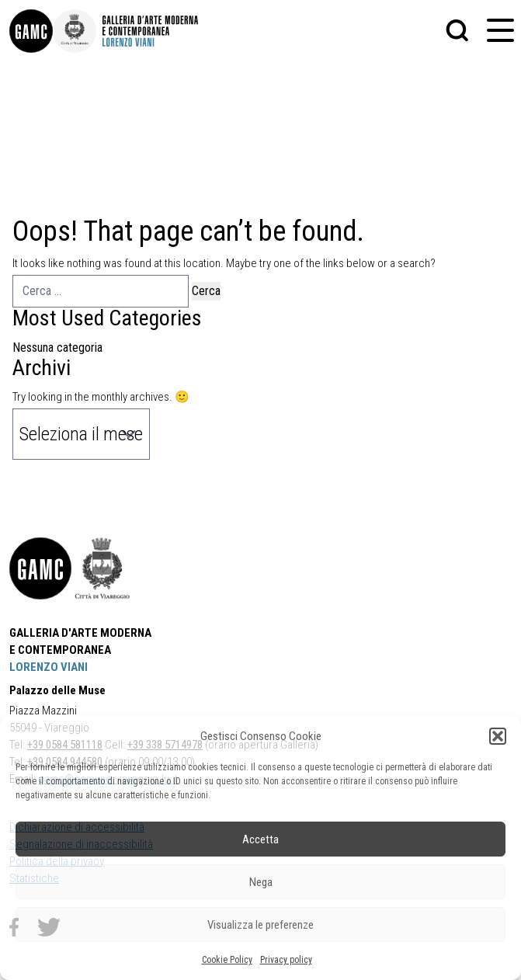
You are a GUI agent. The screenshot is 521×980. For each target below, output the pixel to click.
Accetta (260, 839)
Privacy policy (286, 960)
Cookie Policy (227, 960)
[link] (31, 31)
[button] (498, 736)
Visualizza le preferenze (260, 925)
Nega (261, 882)
